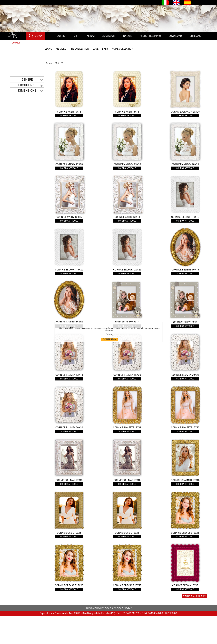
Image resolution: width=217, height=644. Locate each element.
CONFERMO (109, 339)
